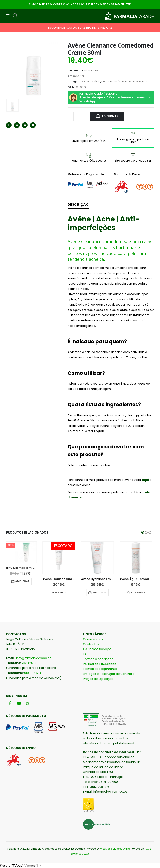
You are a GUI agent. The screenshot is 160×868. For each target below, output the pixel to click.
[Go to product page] (22, 552)
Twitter (17, 125)
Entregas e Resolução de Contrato (109, 674)
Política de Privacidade (100, 664)
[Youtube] (19, 703)
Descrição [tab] (78, 204)
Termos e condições (98, 659)
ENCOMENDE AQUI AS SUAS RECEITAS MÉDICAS (80, 28)
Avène (96, 82)
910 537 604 (33, 673)
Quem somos (93, 639)
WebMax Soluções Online (115, 849)
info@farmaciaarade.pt (34, 658)
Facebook (9, 125)
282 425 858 (31, 663)
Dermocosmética (113, 82)
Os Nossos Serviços (97, 649)
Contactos (91, 644)
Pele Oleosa (133, 82)
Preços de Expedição (98, 679)
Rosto (146, 82)
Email (33, 125)
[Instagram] (28, 703)
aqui (145, 480)
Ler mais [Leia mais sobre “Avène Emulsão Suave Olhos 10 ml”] (62, 593)
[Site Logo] (129, 16)
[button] (9, 16)
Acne (87, 82)
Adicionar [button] (24, 581)
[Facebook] (10, 703)
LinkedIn (25, 125)
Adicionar (110, 116)
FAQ (86, 654)
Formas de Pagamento (100, 669)
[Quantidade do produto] (78, 116)
